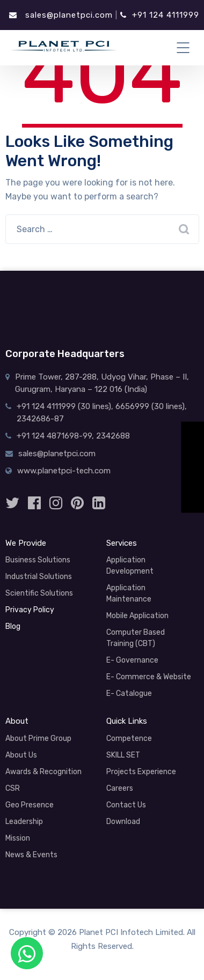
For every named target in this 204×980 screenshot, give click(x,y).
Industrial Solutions (39, 577)
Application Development (130, 566)
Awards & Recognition (43, 772)
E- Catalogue (129, 693)
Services (122, 543)
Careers (120, 788)
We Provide (26, 543)
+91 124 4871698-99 (54, 436)
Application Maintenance (129, 593)
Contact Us (126, 805)
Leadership (24, 822)
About (17, 721)
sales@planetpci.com (61, 15)
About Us (21, 755)
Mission (18, 838)
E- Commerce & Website (149, 677)
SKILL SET (123, 755)
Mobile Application (137, 616)
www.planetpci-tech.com (64, 471)
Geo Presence (30, 805)
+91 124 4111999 (160, 15)
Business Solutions (38, 560)
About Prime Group (38, 738)
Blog (13, 626)
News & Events (31, 855)
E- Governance (132, 660)
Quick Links (127, 721)
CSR (13, 788)
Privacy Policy (30, 610)
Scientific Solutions (39, 593)
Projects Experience (141, 772)
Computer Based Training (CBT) (136, 638)
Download (123, 822)
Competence (129, 738)
